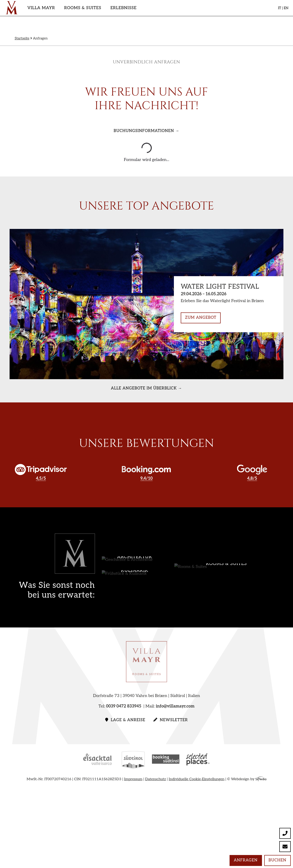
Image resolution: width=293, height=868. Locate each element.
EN (286, 8)
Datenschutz (156, 779)
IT (280, 8)
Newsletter (171, 720)
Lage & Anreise (125, 720)
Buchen (277, 860)
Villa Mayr (41, 8)
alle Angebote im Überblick (144, 388)
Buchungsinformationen (144, 131)
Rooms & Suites (83, 8)
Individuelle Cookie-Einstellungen (196, 779)
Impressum (133, 779)
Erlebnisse (124, 8)
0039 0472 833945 (124, 706)
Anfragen (246, 860)
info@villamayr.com (175, 706)
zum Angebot (201, 318)
